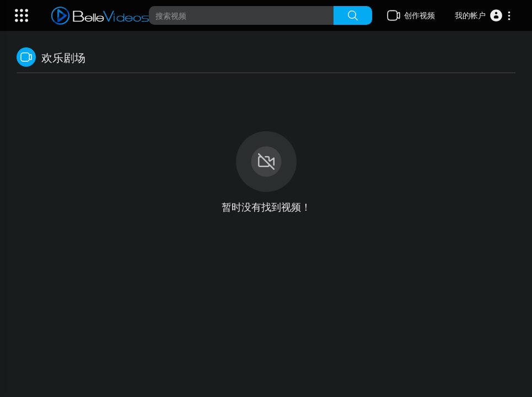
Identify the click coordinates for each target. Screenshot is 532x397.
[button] (483, 15)
